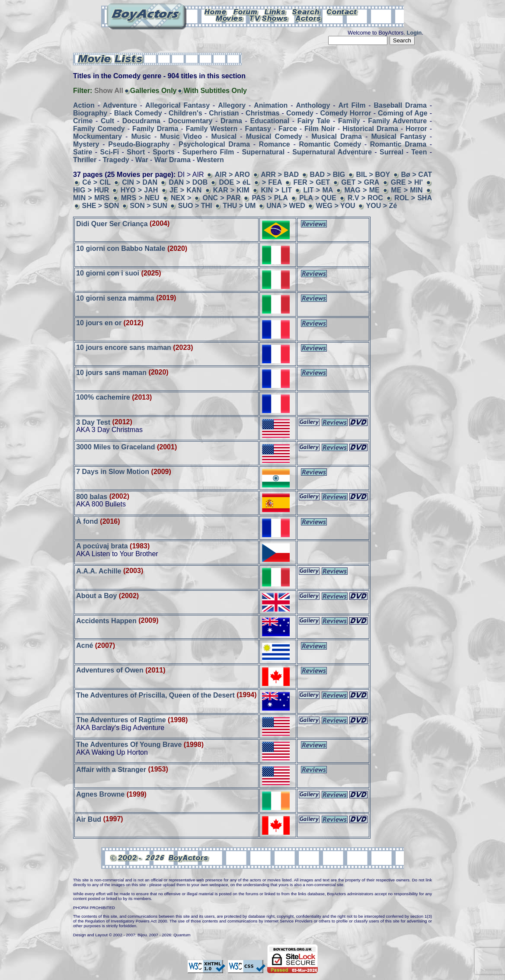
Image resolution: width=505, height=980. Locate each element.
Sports (164, 152)
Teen (419, 152)
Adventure (120, 105)
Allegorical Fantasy (177, 105)
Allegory (232, 105)
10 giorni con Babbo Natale (121, 248)
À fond (87, 521)
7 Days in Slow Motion (113, 472)
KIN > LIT (276, 190)
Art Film (352, 105)
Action (84, 105)
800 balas (92, 496)
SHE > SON (100, 206)
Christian (224, 113)
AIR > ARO (232, 175)
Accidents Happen (106, 620)
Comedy (300, 113)
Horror (416, 129)
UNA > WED (286, 206)
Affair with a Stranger (111, 769)
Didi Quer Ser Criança (112, 223)
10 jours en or (99, 323)
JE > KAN (185, 190)
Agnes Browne (100, 794)
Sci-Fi (110, 152)
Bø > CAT (416, 175)
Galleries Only (153, 91)
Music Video (181, 136)
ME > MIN (407, 190)
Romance (275, 144)
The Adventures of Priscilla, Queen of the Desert (155, 695)
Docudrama (141, 121)
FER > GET (312, 182)
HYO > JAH (139, 190)
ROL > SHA (413, 198)
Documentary (190, 121)
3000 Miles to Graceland (115, 447)
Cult (107, 121)
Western (210, 160)
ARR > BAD (280, 175)
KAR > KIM (231, 190)
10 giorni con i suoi (108, 273)
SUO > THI (195, 206)
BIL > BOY (373, 175)
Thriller (85, 160)
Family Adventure (397, 121)
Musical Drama (337, 136)
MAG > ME (363, 190)
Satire (83, 152)
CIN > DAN (140, 182)
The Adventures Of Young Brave (129, 745)
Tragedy (116, 160)
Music (141, 136)
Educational (270, 121)
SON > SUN (149, 206)
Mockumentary (97, 136)
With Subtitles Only (215, 91)
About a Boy (96, 596)
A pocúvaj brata (102, 546)
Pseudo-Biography (139, 144)
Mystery (86, 144)
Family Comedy (99, 129)
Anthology (313, 105)
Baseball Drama (400, 105)
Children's (185, 113)
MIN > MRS (91, 198)
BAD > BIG (327, 175)
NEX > (182, 198)
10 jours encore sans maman (124, 347)
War (142, 160)
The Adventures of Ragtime (121, 720)
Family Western (212, 129)
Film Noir (320, 129)
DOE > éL (235, 182)
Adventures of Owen (110, 670)
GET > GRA (360, 182)
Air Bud (89, 819)
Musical (224, 136)
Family (349, 121)
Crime (83, 121)
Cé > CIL (96, 182)
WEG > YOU (336, 206)
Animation (271, 105)
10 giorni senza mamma (115, 298)
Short (136, 152)
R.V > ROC (365, 198)
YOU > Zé (382, 206)
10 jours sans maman (111, 372)
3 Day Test (93, 422)
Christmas (262, 113)
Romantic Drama (398, 144)
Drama (231, 121)
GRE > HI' (407, 182)
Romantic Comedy (330, 144)
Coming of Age (403, 113)
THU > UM (240, 206)
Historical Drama (370, 129)
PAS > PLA (270, 198)
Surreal (392, 152)
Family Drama (155, 129)
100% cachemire (104, 397)
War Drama (173, 160)
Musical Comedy (274, 136)
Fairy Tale (314, 121)
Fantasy (258, 129)
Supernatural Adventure (332, 152)
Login (414, 33)
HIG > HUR (91, 190)
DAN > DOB (188, 182)
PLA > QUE (318, 198)
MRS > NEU (140, 198)
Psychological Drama (214, 144)
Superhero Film (208, 152)
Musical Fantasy (398, 136)
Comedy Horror (346, 113)
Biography (90, 113)
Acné (85, 645)
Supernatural (263, 152)
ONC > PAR (222, 198)
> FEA (272, 182)
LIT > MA (320, 190)
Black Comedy (138, 113)
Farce (288, 129)
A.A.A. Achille (99, 571)
